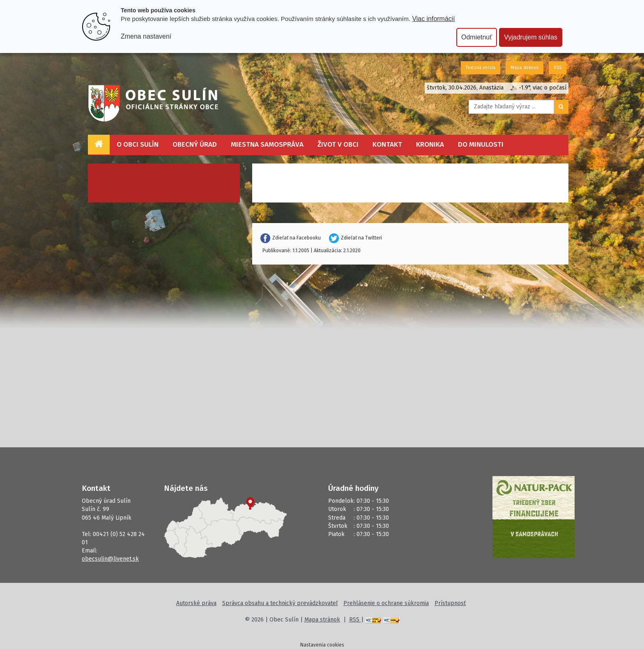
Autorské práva (196, 603)
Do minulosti (481, 144)
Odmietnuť (477, 37)
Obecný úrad (195, 144)
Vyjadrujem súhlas (531, 37)
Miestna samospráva (267, 144)
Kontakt (387, 144)
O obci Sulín (138, 144)
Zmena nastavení (146, 36)
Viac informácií (433, 19)
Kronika (430, 144)
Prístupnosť (450, 603)
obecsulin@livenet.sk (110, 559)
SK (453, 68)
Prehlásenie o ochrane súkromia (386, 603)
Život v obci (338, 144)
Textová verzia (481, 68)
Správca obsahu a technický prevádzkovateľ (280, 603)
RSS (558, 68)
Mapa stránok (524, 68)
